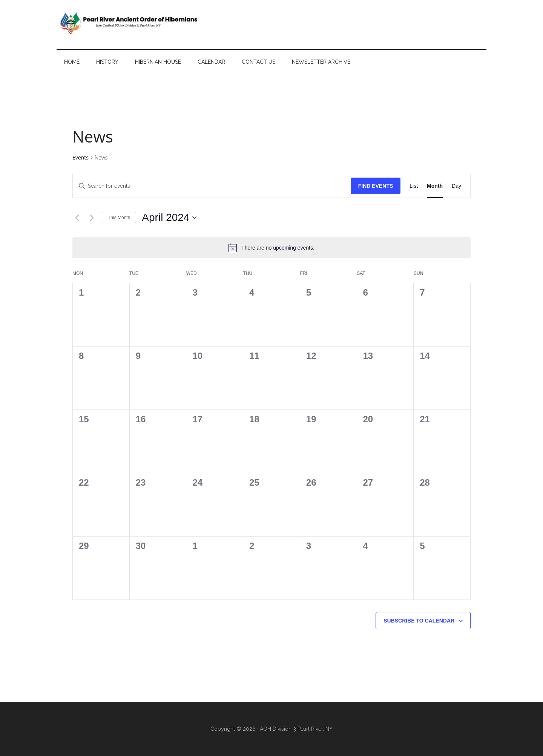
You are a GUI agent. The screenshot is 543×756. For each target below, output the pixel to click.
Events (81, 157)
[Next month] (92, 218)
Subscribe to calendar (419, 621)
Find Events (376, 186)
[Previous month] (77, 218)
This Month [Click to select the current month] (119, 218)
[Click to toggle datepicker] (169, 218)
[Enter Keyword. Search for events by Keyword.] (212, 186)
